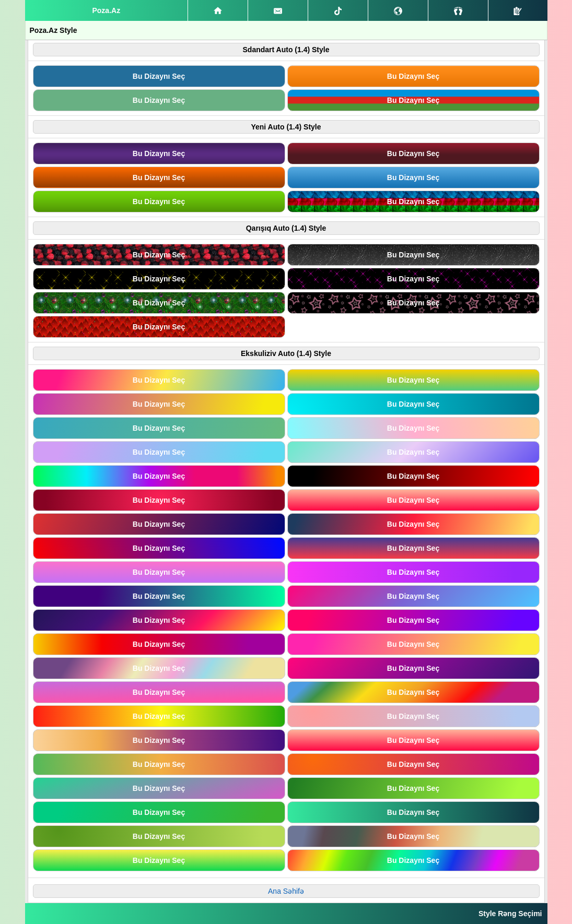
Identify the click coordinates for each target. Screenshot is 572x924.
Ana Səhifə (286, 891)
